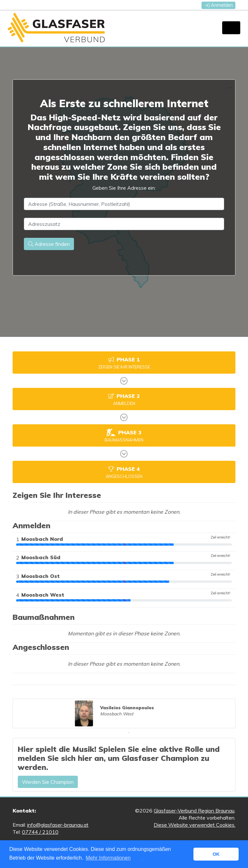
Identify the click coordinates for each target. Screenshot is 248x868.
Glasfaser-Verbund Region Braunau (194, 811)
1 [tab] (129, 733)
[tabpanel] (124, 713)
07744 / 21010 (40, 832)
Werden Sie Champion (48, 782)
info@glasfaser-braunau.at (58, 825)
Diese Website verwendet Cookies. (195, 825)
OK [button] (216, 854)
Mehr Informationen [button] (108, 858)
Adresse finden (49, 244)
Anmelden (219, 5)
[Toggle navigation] (231, 28)
